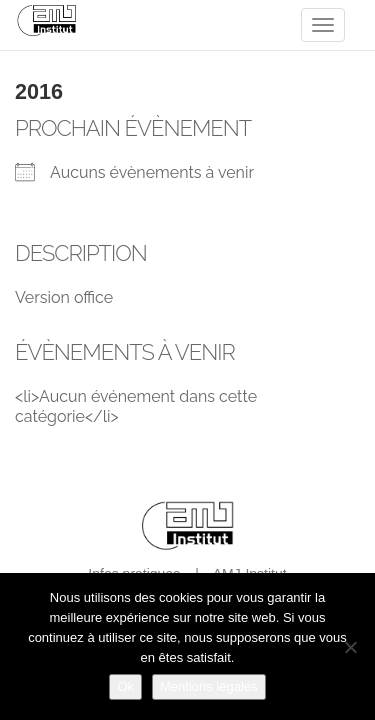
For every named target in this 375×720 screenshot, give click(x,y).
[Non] (350, 647)
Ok (125, 686)
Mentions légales (209, 686)
